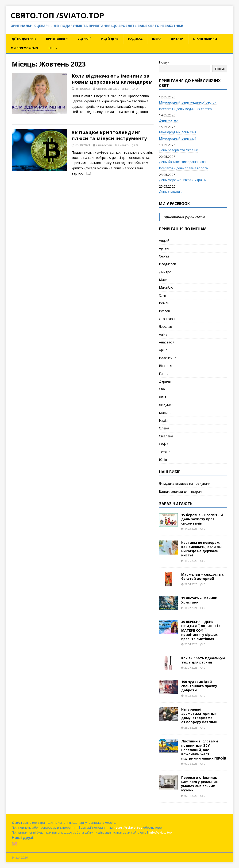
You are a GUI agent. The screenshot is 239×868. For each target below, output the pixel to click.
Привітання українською (184, 217)
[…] (74, 117)
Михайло (166, 287)
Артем (164, 248)
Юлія (163, 460)
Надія (163, 420)
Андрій (164, 240)
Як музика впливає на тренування (186, 483)
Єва (162, 389)
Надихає (135, 39)
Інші (51, 48)
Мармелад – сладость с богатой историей (202, 576)
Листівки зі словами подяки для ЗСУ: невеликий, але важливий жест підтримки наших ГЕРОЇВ (204, 750)
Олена (164, 428)
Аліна (163, 334)
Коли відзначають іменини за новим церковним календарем (112, 79)
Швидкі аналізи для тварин (180, 491)
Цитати (177, 39)
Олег (163, 295)
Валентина (168, 358)
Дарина (165, 381)
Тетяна (165, 452)
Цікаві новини (205, 39)
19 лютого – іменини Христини (199, 600)
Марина (165, 413)
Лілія (163, 397)
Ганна (164, 374)
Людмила (166, 405)
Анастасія (167, 342)
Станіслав (167, 319)
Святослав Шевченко (112, 89)
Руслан (164, 311)
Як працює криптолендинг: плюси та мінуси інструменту (109, 135)
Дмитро (165, 272)
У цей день (110, 39)
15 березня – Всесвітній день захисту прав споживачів (202, 519)
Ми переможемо (24, 48)
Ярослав (166, 326)
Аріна (163, 350)
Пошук (164, 62)
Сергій (164, 256)
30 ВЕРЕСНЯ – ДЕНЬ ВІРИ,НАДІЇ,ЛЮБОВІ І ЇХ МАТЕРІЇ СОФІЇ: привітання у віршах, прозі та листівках (201, 630)
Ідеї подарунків (23, 39)
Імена (157, 39)
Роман (164, 303)
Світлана (166, 436)
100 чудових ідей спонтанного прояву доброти (199, 686)
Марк (163, 280)
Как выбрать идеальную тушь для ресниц (203, 660)
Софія (164, 444)
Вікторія (166, 366)
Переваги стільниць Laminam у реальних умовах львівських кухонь (199, 784)
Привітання (56, 39)
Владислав (168, 264)
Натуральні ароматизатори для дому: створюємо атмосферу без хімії (199, 716)
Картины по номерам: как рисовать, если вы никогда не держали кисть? (201, 549)
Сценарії (85, 39)
